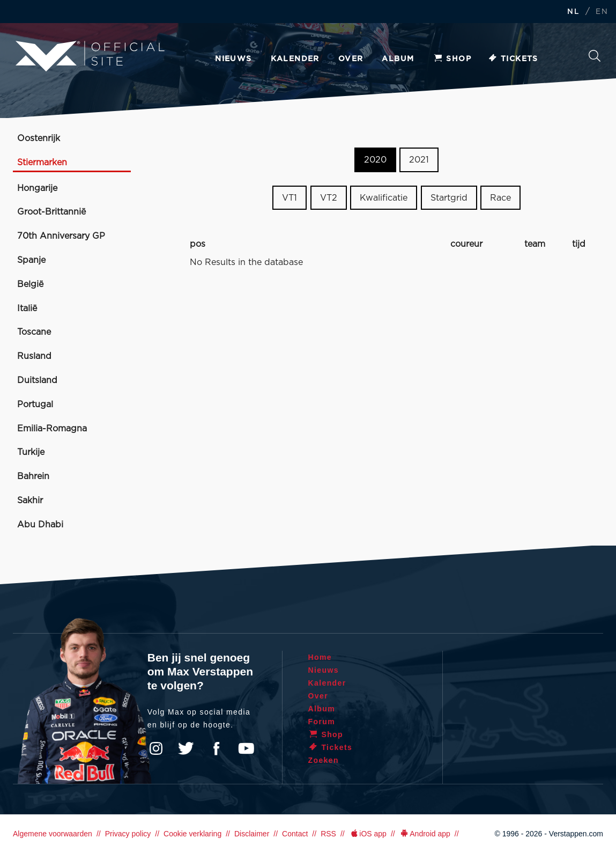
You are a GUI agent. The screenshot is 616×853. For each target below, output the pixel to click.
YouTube (246, 748)
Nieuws (233, 59)
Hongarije (37, 188)
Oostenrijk (39, 138)
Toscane (34, 332)
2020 (375, 160)
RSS (328, 834)
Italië (27, 308)
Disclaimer (252, 834)
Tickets (513, 59)
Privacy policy (128, 834)
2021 (419, 160)
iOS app (368, 834)
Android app (425, 834)
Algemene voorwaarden (53, 834)
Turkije (31, 452)
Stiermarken (42, 163)
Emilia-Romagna (52, 429)
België (30, 284)
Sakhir (30, 501)
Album (398, 59)
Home (320, 657)
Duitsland (37, 380)
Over (351, 59)
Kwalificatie (384, 198)
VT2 (329, 198)
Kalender (295, 59)
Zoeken (595, 56)
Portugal (35, 405)
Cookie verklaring (192, 834)
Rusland (34, 356)
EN (602, 12)
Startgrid (449, 198)
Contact (295, 834)
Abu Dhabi (40, 525)
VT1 (290, 198)
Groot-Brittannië (51, 212)
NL (573, 12)
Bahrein (33, 476)
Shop (452, 59)
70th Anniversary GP (61, 236)
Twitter (186, 748)
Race (500, 198)
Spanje (31, 260)
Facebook (216, 748)
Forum (322, 722)
